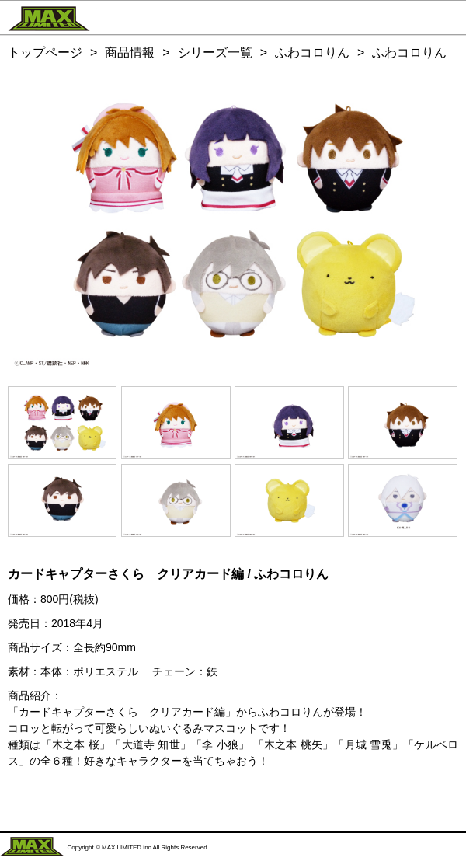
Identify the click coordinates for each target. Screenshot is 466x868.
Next (439, 220)
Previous (27, 220)
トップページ (45, 52)
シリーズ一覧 (215, 52)
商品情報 (130, 52)
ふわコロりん (312, 52)
